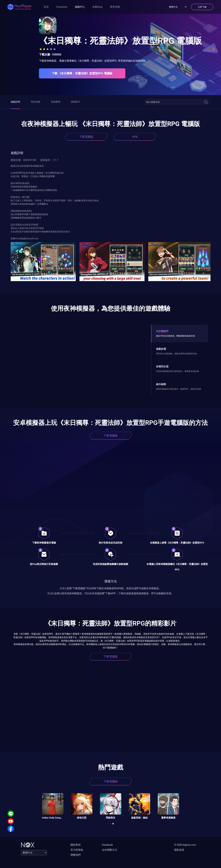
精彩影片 (76, 102)
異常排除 (115, 7)
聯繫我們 (76, 855)
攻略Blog (97, 7)
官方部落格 (77, 850)
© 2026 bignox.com (185, 845)
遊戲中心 (80, 7)
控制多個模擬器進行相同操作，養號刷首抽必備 (177, 371)
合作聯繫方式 (109, 850)
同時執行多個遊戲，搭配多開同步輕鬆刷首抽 (176, 354)
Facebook (62, 7)
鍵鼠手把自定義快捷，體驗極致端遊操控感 (175, 336)
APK (135, 137)
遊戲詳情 (15, 102)
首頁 (46, 7)
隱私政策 (179, 850)
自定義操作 (162, 331)
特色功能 (35, 102)
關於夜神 (76, 845)
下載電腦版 (86, 137)
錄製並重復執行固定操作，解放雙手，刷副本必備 (178, 389)
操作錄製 (161, 384)
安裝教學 (56, 102)
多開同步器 (162, 367)
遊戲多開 (161, 349)
